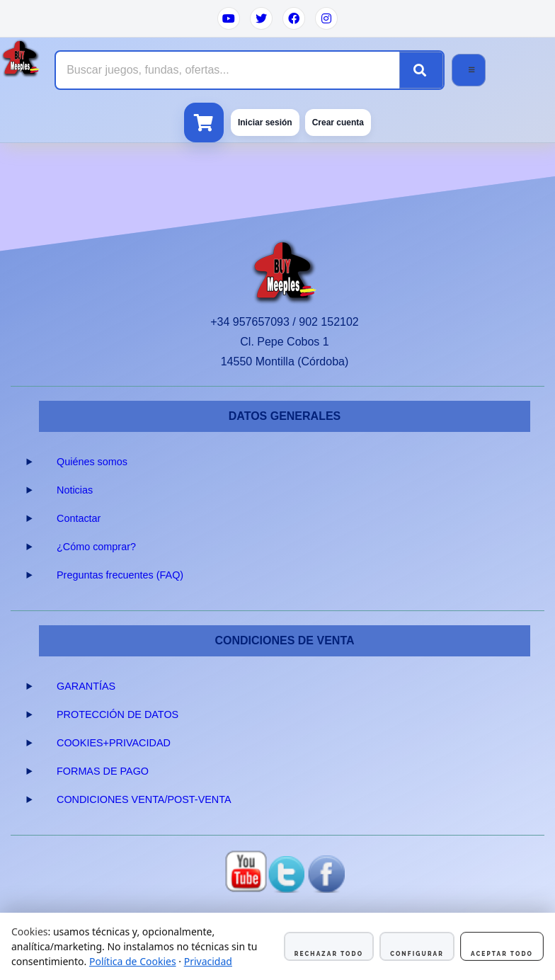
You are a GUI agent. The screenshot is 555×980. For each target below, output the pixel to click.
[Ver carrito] (204, 122)
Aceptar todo (502, 954)
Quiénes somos (92, 462)
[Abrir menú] (469, 70)
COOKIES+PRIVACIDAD (114, 743)
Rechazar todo (329, 954)
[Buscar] (421, 70)
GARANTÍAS (86, 686)
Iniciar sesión (265, 122)
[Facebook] (294, 18)
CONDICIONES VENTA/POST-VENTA (144, 799)
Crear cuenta (338, 122)
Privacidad (208, 961)
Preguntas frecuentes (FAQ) (120, 575)
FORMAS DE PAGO (103, 771)
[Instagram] (326, 18)
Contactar (79, 518)
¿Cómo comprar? (96, 547)
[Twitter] (261, 18)
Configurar (417, 954)
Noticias (75, 490)
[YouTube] (229, 18)
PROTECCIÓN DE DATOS (118, 714)
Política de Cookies (133, 961)
